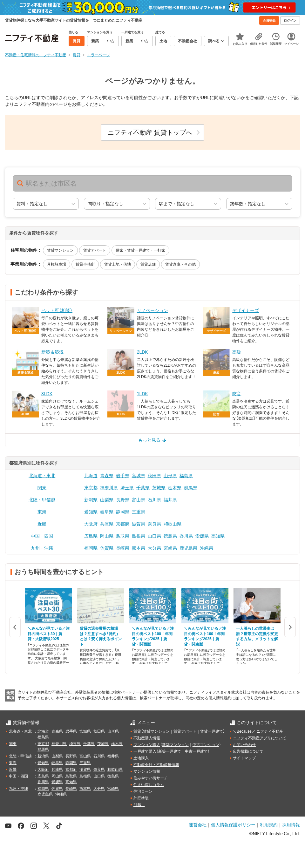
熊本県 (139, 548)
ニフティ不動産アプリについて (260, 738)
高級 (237, 352)
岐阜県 (107, 512)
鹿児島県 (188, 548)
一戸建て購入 (145, 751)
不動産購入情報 (147, 738)
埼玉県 (127, 488)
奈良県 (154, 524)
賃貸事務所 (85, 264)
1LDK (142, 394)
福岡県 (91, 548)
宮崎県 (170, 548)
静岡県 (123, 512)
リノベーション (152, 310)
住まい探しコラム (149, 785)
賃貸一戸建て (212, 731)
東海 (42, 512)
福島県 (186, 476)
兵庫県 (107, 524)
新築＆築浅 (52, 352)
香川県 (186, 536)
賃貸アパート (95, 250)
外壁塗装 (141, 798)
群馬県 (191, 488)
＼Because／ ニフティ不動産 (258, 731)
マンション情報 (147, 771)
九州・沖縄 (42, 548)
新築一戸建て (170, 751)
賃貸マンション (60, 250)
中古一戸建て (196, 751)
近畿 (42, 524)
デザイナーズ (246, 310)
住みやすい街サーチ (151, 778)
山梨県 (107, 500)
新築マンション (175, 745)
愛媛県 (202, 536)
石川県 (154, 500)
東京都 (91, 488)
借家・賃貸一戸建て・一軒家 (140, 250)
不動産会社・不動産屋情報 (156, 765)
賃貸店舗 (148, 264)
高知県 (218, 536)
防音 (237, 394)
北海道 (91, 476)
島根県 (139, 536)
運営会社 (198, 825)
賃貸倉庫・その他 (180, 264)
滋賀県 (139, 524)
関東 (42, 488)
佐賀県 (107, 548)
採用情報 (291, 825)
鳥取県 (123, 536)
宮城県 (139, 476)
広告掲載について (248, 751)
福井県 (170, 500)
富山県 (139, 500)
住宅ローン (143, 791)
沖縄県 (207, 548)
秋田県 (154, 476)
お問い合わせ (244, 745)
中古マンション (206, 745)
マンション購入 (147, 745)
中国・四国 (42, 536)
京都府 (123, 524)
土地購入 (141, 758)
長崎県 (123, 548)
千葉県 (143, 488)
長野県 (123, 500)
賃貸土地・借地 (118, 264)
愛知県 (91, 512)
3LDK (47, 394)
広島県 (91, 536)
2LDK (142, 352)
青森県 (107, 476)
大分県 (154, 548)
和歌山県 (173, 524)
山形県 (170, 476)
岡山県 (107, 536)
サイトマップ (244, 758)
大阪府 (91, 524)
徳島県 (170, 536)
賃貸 (137, 731)
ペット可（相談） (57, 310)
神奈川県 (109, 488)
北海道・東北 (42, 476)
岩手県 (123, 476)
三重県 (139, 512)
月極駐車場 (57, 264)
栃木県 (175, 488)
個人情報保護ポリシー (233, 825)
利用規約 (269, 825)
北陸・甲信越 (42, 500)
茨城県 (159, 488)
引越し (139, 805)
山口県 (154, 536)
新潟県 (91, 500)
